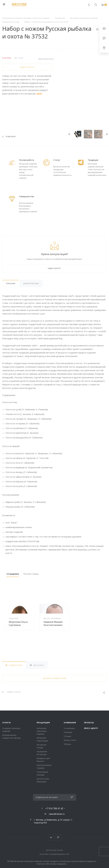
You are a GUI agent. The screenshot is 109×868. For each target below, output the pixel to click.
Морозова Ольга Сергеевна (18, 623)
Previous (69, 134)
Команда (68, 732)
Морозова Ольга (46, 59)
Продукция (43, 723)
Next (107, 134)
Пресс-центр (91, 728)
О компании (69, 728)
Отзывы (68, 736)
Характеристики (31, 283)
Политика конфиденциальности (55, 854)
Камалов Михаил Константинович (53, 623)
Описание (11, 283)
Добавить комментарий (55, 678)
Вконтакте (51, 837)
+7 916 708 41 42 (54, 808)
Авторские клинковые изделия (42, 731)
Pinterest (58, 837)
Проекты (89, 723)
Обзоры (67, 744)
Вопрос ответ (70, 740)
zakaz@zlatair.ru (57, 814)
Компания (70, 723)
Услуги (6, 723)
